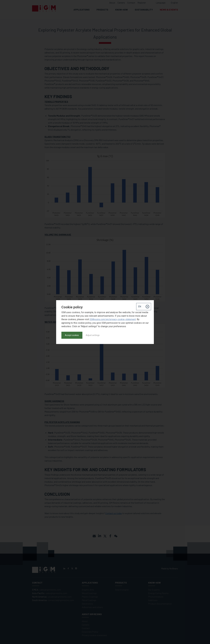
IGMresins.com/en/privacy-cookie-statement (113, 319)
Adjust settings (93, 335)
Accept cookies (72, 335)
